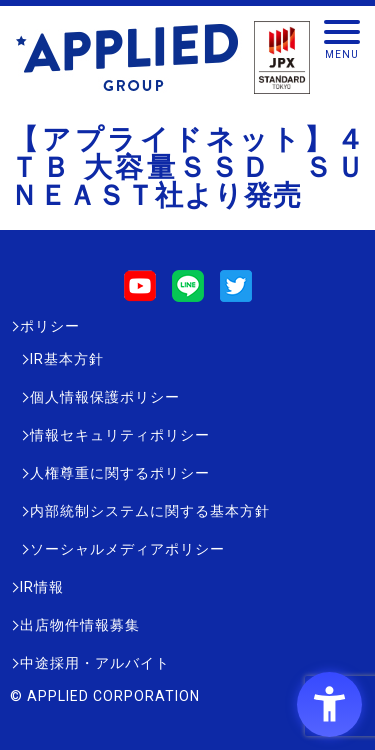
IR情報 (42, 587)
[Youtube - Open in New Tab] (140, 292)
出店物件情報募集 (80, 625)
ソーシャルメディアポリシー (127, 549)
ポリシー (50, 326)
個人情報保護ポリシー (105, 397)
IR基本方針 (67, 359)
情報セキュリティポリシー (120, 435)
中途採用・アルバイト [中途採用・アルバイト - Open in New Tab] (95, 663)
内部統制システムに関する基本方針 (150, 511)
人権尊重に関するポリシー (120, 473)
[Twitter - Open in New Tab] (236, 292)
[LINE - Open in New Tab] (188, 292)
